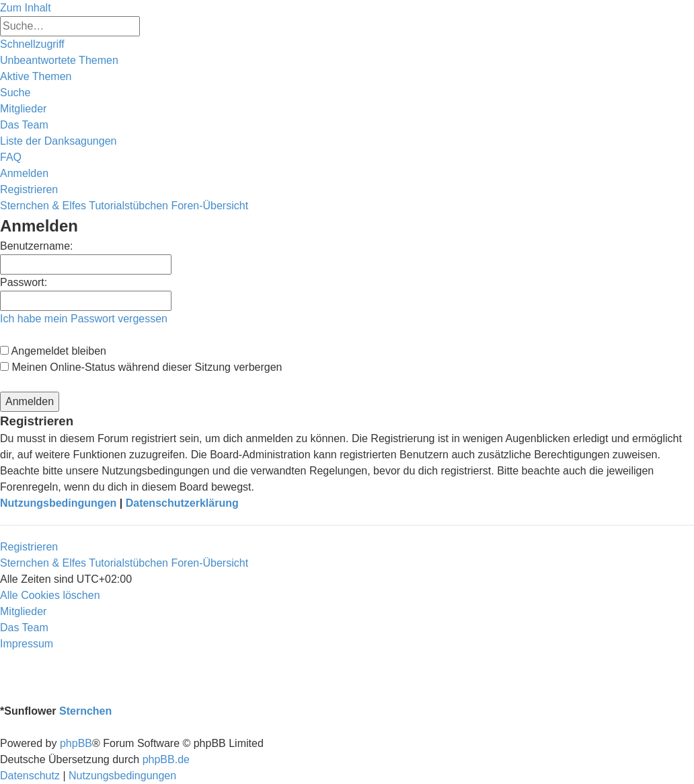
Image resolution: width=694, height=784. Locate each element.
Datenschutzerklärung (182, 503)
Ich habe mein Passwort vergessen (84, 319)
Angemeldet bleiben (53, 351)
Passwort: (24, 282)
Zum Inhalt (26, 8)
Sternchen (85, 711)
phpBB (76, 743)
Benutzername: (37, 246)
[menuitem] (59, 60)
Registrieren (29, 547)
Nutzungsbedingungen (58, 503)
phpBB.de (166, 759)
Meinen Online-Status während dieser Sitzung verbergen (141, 367)
